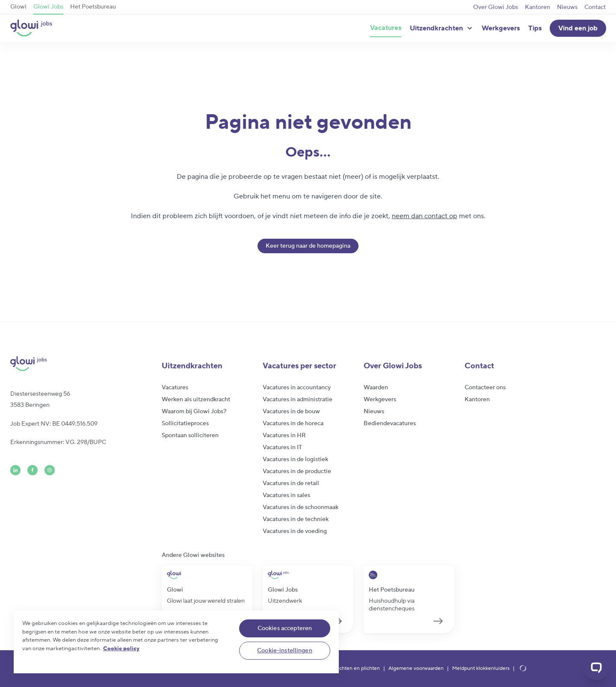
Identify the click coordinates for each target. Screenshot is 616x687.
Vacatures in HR (284, 435)
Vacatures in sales (286, 495)
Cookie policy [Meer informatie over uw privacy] (121, 649)
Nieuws (567, 7)
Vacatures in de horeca (293, 423)
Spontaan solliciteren (190, 435)
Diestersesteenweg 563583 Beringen (40, 400)
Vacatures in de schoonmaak (301, 507)
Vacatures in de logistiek (295, 459)
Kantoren (538, 7)
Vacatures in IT (282, 447)
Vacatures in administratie (298, 400)
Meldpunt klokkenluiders (481, 669)
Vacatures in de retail (291, 483)
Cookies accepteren (285, 628)
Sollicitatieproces (185, 423)
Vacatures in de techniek (296, 519)
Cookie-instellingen (285, 651)
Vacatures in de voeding (295, 531)
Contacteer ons (485, 388)
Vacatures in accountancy (297, 388)
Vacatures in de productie (297, 471)
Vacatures (386, 28)
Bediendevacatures (390, 423)
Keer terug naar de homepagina (308, 246)
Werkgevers (501, 28)
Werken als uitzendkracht (196, 400)
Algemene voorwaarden (416, 669)
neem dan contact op (425, 216)
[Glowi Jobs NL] (31, 28)
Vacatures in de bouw (291, 412)
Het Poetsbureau (93, 7)
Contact (595, 7)
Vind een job (578, 28)
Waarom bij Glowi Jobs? (194, 412)
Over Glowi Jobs (496, 7)
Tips (535, 28)
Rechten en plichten (356, 669)
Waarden (376, 388)
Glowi (18, 7)
